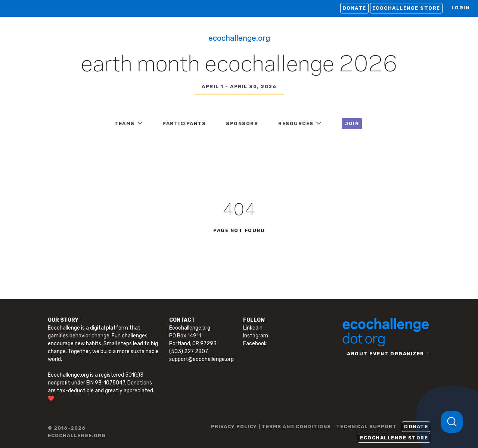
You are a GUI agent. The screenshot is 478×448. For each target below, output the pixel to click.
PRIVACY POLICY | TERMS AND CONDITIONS (271, 427)
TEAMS (125, 123)
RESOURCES (296, 123)
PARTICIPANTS (184, 123)
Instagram (256, 336)
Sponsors (242, 123)
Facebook (255, 344)
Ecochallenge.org (239, 37)
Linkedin (253, 328)
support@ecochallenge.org (201, 359)
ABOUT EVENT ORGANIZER (386, 354)
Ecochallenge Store (406, 8)
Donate (354, 8)
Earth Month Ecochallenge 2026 (239, 65)
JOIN (352, 123)
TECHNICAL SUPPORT (366, 427)
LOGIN (461, 8)
